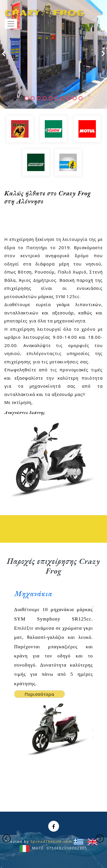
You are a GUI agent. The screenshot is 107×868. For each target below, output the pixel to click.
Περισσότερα (39, 694)
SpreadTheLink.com (51, 842)
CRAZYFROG (45, 11)
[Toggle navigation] (11, 24)
